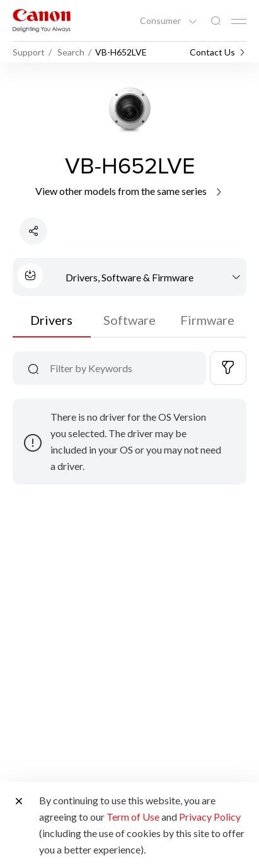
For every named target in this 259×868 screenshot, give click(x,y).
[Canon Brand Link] (42, 21)
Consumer (161, 21)
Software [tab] (129, 320)
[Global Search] (216, 21)
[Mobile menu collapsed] (239, 21)
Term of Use (133, 817)
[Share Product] (33, 231)
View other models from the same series (129, 191)
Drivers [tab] (51, 320)
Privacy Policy (210, 817)
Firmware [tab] (207, 320)
